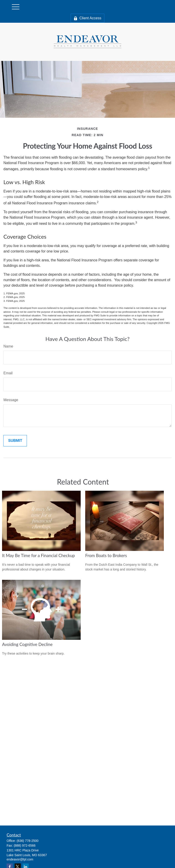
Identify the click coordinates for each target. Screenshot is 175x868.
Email (8, 373)
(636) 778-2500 (28, 841)
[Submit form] (15, 441)
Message (11, 400)
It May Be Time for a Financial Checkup (39, 555)
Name (8, 346)
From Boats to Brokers (106, 555)
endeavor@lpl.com (20, 859)
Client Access (87, 18)
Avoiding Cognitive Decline (27, 644)
